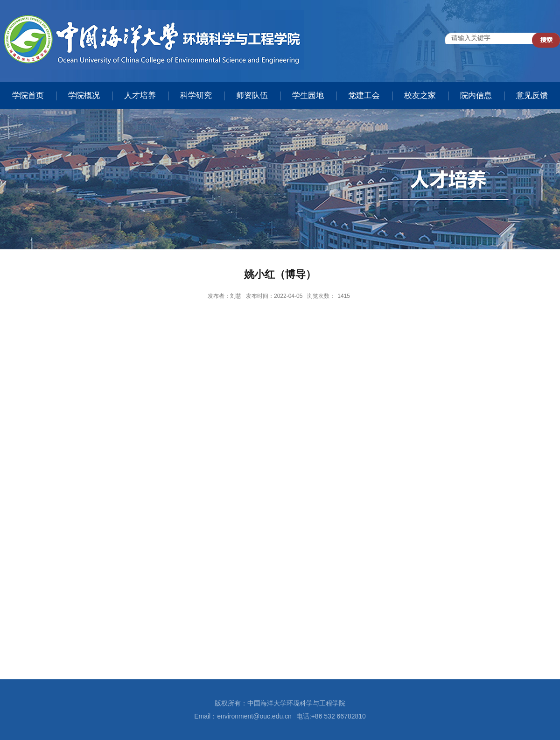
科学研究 (196, 95)
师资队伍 (252, 95)
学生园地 (308, 95)
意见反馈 (532, 95)
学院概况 (84, 95)
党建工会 (364, 95)
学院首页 (28, 95)
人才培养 (140, 95)
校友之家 (420, 95)
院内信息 (476, 95)
